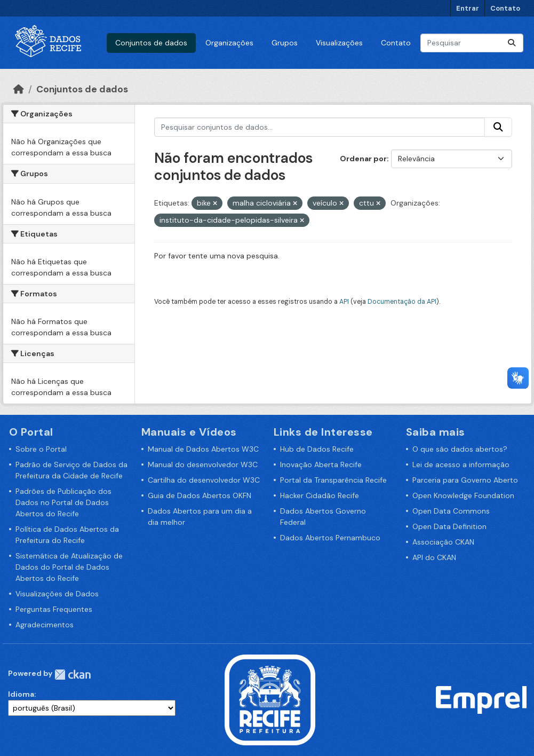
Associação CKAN (443, 542)
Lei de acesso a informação (461, 464)
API (344, 302)
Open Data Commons (451, 511)
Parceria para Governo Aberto (465, 480)
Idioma (21, 694)
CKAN (73, 675)
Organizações (229, 43)
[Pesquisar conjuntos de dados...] (472, 43)
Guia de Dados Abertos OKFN (200, 495)
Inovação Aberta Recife (321, 464)
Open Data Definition (449, 526)
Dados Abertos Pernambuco (330, 538)
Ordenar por (363, 159)
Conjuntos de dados (151, 43)
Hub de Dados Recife (317, 449)
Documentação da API (402, 302)
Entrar (468, 8)
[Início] (19, 89)
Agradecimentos (45, 625)
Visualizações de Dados (57, 594)
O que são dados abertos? (460, 449)
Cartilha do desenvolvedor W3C (204, 480)
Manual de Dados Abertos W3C (203, 449)
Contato (505, 8)
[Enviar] (512, 43)
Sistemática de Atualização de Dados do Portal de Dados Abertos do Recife (69, 567)
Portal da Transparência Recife (333, 480)
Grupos (285, 43)
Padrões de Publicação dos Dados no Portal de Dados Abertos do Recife (63, 502)
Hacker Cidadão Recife (320, 495)
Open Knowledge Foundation (463, 495)
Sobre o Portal (41, 449)
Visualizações (339, 43)
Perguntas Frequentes (54, 609)
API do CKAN (434, 557)
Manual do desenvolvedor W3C (203, 464)
